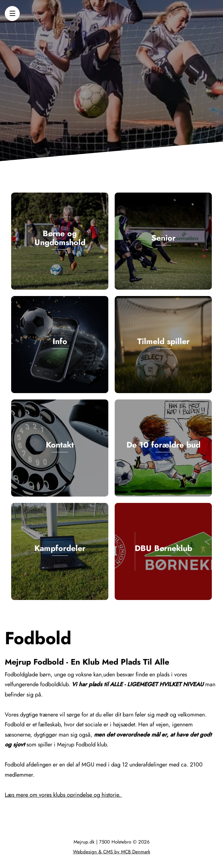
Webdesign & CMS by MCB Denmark (112, 852)
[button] (12, 14)
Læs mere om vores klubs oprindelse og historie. (63, 795)
